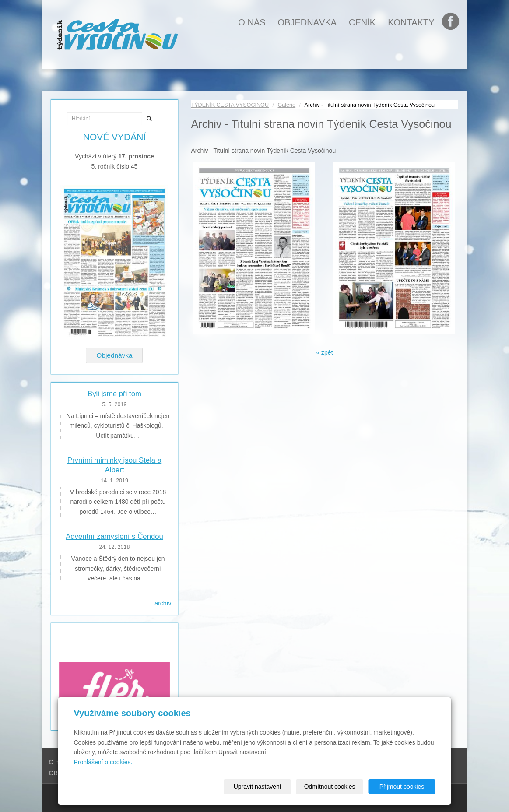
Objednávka (114, 355)
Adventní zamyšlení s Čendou (114, 536)
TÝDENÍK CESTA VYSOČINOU (230, 105)
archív (163, 603)
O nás (252, 22)
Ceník (362, 22)
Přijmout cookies (402, 787)
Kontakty (411, 22)
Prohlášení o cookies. (103, 762)
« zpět (324, 352)
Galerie (287, 105)
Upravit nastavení (258, 787)
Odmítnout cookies (330, 787)
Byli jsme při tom (114, 394)
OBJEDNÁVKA (307, 22)
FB (453, 22)
